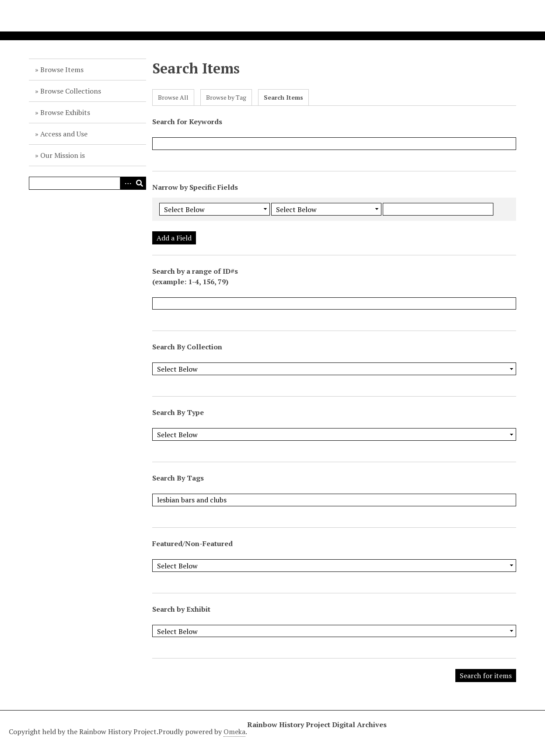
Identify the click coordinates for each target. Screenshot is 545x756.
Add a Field (174, 238)
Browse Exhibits (65, 112)
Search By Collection (187, 347)
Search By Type (178, 412)
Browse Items (62, 70)
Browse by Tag (226, 97)
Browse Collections (71, 91)
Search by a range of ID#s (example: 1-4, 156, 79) (195, 276)
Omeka (234, 732)
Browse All (173, 97)
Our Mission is (63, 155)
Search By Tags (178, 478)
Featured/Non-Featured (192, 543)
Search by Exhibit (181, 609)
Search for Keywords (187, 122)
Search (140, 183)
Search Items (283, 97)
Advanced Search (126, 183)
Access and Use (64, 134)
